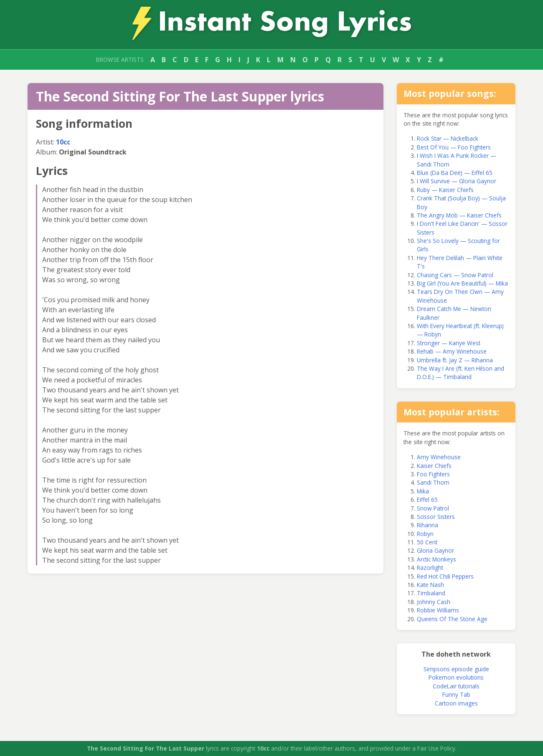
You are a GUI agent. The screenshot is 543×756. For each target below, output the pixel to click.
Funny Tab (456, 694)
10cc (63, 142)
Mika (423, 491)
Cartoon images (456, 703)
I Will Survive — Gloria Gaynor (457, 181)
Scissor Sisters (436, 517)
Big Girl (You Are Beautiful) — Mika (462, 283)
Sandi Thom (433, 482)
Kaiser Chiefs (434, 466)
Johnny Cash (434, 602)
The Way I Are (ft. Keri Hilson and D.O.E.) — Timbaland (461, 373)
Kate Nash (430, 585)
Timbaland (431, 593)
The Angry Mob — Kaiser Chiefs (459, 215)
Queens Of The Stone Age (452, 619)
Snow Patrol (433, 508)
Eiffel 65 (427, 499)
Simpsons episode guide (456, 669)
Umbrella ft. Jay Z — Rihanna (455, 360)
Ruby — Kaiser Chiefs (445, 190)
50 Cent (427, 542)
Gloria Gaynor (435, 550)
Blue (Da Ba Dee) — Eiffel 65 (455, 173)
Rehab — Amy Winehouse (452, 351)
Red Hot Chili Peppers (445, 576)
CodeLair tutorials (456, 686)
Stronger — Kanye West (449, 343)
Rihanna (428, 525)
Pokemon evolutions (456, 677)
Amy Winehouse (439, 457)
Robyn (425, 534)
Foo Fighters (433, 474)
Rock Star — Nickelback (448, 138)
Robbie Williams (438, 610)
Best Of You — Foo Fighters (454, 147)
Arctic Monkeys (436, 559)
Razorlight (430, 568)
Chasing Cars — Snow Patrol (455, 275)
